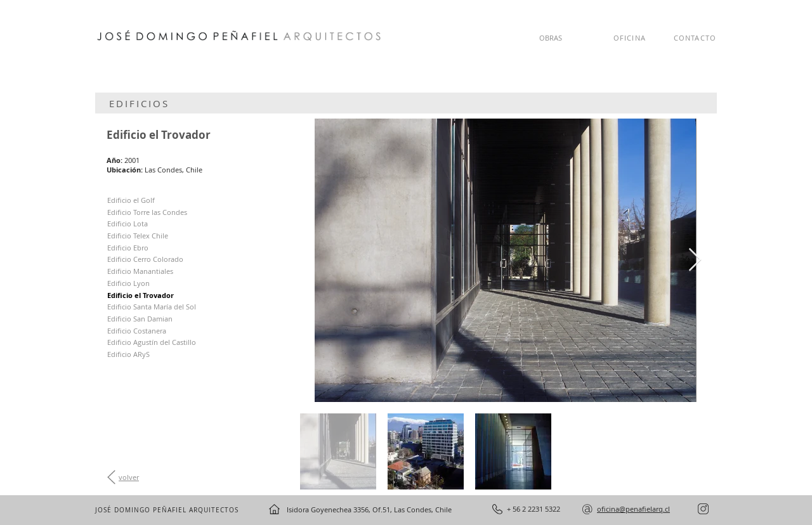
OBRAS (551, 38)
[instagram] (703, 509)
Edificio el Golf (131, 200)
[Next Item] (695, 260)
